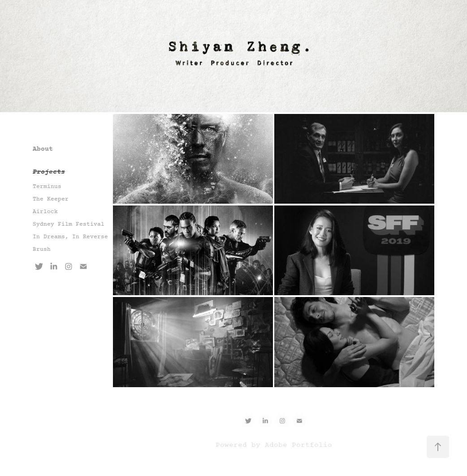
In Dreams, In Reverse (70, 237)
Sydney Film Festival (69, 224)
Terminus (47, 187)
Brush (42, 249)
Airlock (45, 212)
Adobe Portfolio (298, 445)
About (43, 149)
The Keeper (51, 199)
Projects (49, 172)
